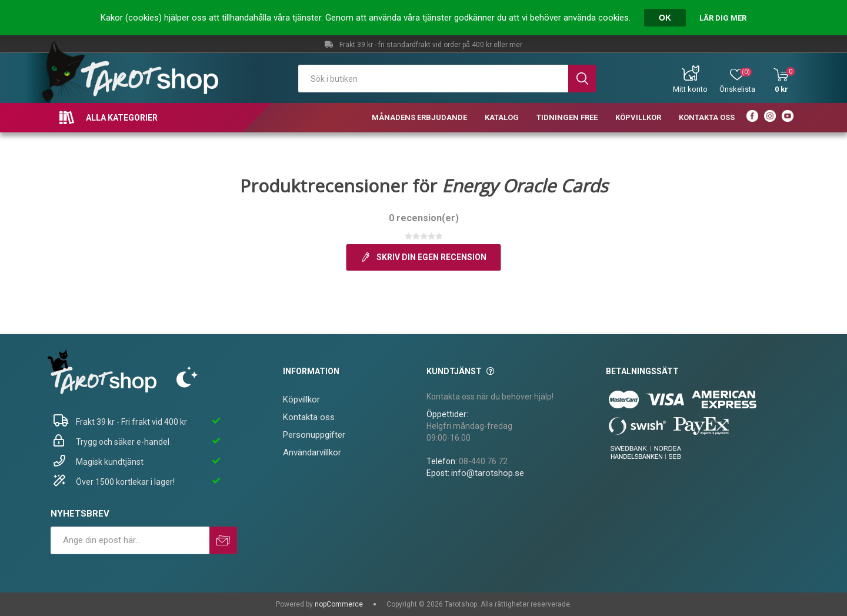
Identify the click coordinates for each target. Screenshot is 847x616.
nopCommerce (339, 604)
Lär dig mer (723, 18)
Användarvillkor (312, 452)
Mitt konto (690, 89)
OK (665, 18)
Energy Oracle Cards (525, 186)
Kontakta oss (309, 417)
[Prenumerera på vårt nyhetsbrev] (130, 540)
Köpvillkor (301, 399)
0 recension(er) (424, 218)
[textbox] (433, 79)
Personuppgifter (314, 435)
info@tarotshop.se (488, 473)
